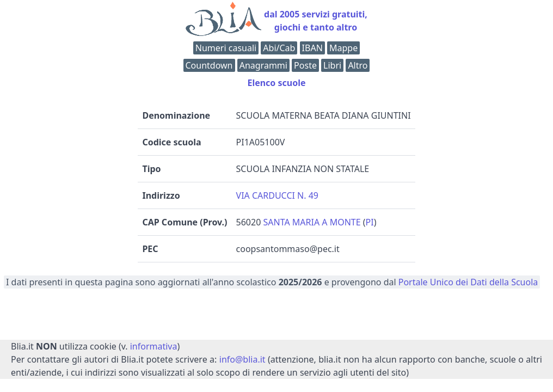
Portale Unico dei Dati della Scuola (468, 282)
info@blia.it (242, 359)
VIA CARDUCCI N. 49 (277, 195)
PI (370, 222)
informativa (154, 346)
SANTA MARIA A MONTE (312, 222)
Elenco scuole (276, 83)
